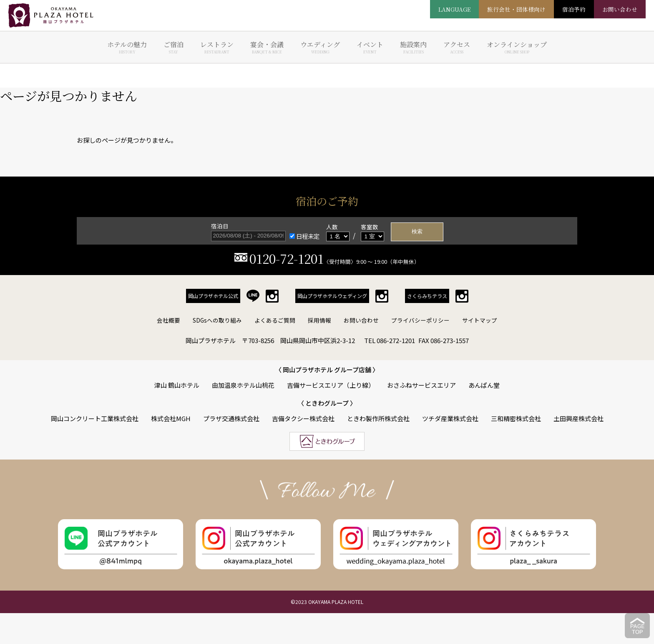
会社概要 (169, 320)
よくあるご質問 (275, 320)
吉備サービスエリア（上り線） (331, 385)
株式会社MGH (171, 418)
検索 (417, 231)
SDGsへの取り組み (217, 320)
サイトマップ (480, 320)
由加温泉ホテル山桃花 (243, 385)
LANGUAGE (454, 9)
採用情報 (319, 320)
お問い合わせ (361, 320)
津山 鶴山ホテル (177, 385)
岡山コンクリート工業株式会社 (95, 418)
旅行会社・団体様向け (516, 9)
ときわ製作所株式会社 (378, 418)
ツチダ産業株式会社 (450, 418)
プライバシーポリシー (420, 320)
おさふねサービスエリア (421, 385)
